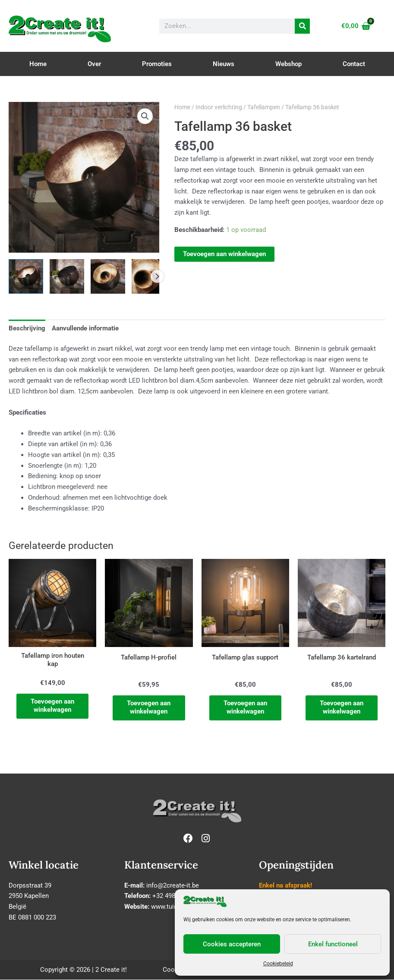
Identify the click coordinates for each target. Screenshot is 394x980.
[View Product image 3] (108, 276)
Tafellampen (264, 107)
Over (94, 64)
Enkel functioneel (333, 944)
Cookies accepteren (232, 944)
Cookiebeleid (278, 964)
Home (38, 64)
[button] (145, 116)
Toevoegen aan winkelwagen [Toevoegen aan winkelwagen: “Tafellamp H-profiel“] (149, 708)
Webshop (288, 64)
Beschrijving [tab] (27, 328)
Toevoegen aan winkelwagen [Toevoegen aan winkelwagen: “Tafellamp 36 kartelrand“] (342, 708)
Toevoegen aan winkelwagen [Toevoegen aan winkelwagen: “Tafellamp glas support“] (245, 708)
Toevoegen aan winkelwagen (224, 254)
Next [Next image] (157, 276)
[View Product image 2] (67, 276)
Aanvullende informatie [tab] (85, 328)
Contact (354, 64)
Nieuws (224, 64)
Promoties (157, 64)
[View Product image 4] (149, 276)
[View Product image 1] (26, 276)
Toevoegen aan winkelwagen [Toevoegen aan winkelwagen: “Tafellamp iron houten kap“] (52, 707)
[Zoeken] (302, 26)
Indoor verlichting (219, 107)
